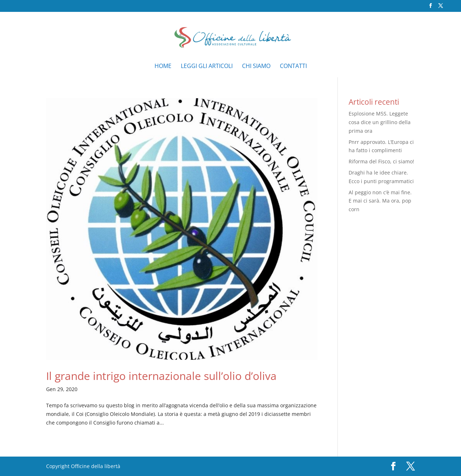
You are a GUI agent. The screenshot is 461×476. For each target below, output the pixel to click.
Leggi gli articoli (207, 67)
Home (163, 67)
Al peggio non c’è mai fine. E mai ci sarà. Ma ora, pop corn (380, 201)
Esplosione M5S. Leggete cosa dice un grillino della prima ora (380, 122)
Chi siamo (256, 67)
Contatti (293, 67)
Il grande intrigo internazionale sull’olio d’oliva (161, 376)
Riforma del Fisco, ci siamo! (381, 161)
